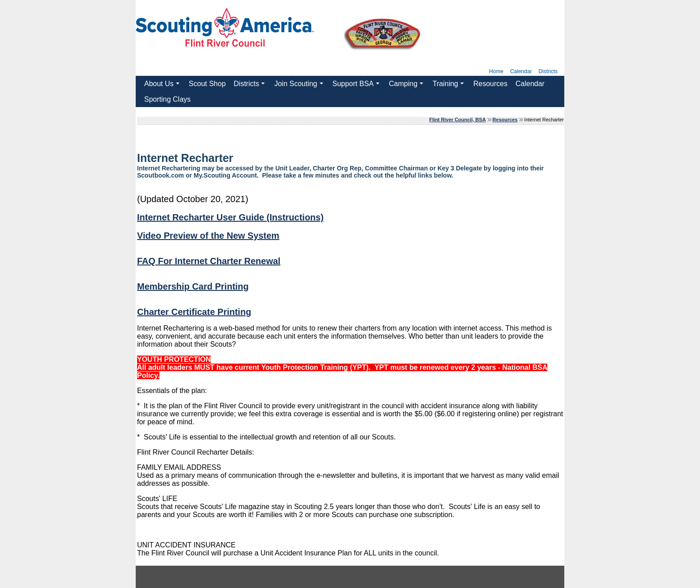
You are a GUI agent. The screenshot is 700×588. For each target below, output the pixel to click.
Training (450, 86)
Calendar (521, 71)
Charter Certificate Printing (194, 312)
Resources (490, 84)
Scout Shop (207, 84)
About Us (163, 86)
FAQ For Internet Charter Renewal (209, 261)
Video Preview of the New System (208, 236)
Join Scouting (300, 86)
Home (496, 71)
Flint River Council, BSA (458, 120)
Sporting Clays (167, 99)
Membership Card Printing (193, 286)
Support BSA (357, 86)
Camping (407, 86)
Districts (548, 71)
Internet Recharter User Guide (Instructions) (230, 217)
